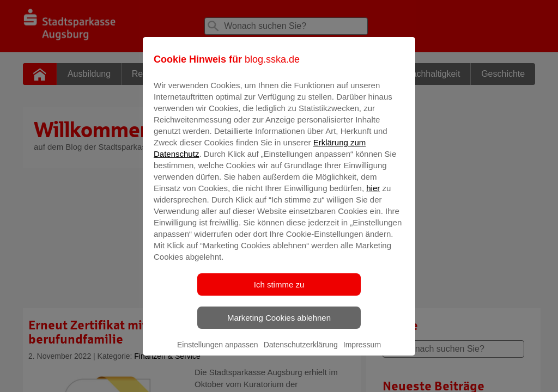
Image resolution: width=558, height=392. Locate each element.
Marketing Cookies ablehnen (279, 325)
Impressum (362, 352)
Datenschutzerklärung (301, 352)
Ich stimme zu (279, 292)
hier (373, 196)
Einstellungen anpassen (218, 352)
